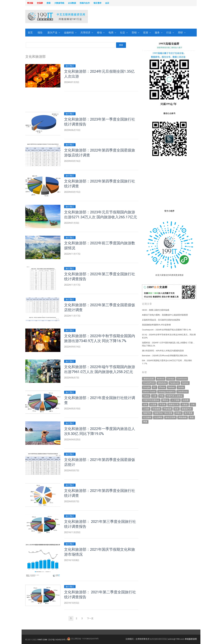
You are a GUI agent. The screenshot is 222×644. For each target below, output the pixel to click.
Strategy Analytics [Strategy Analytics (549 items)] (166, 392)
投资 (146, 33)
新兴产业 (52, 33)
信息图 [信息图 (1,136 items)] (186, 400)
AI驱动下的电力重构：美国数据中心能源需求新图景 (165, 315)
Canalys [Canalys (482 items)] (171, 379)
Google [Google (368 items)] (147, 387)
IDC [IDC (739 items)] (154, 387)
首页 (30, 33)
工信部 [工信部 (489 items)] (146, 409)
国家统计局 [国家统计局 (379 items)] (174, 405)
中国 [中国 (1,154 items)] (161, 396)
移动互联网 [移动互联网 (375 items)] (170, 417)
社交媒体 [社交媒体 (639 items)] (147, 417)
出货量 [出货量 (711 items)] (153, 405)
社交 (123, 33)
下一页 (90, 618)
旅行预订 (70, 66)
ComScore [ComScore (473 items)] (182, 379)
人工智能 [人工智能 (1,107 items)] (175, 400)
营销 (134, 33)
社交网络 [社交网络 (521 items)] (158, 417)
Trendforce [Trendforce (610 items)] (183, 392)
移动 (99, 33)
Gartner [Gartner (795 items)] (185, 383)
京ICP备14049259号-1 (58, 640)
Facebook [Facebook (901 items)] (174, 383)
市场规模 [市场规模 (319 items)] (156, 409)
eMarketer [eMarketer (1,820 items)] (162, 383)
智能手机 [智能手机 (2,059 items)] (147, 413)
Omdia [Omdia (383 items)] (181, 387)
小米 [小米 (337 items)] (193, 405)
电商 (111, 33)
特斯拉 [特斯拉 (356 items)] (178, 413)
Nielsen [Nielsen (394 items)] (172, 387)
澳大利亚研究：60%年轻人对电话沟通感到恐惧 (163, 351)
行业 (169, 33)
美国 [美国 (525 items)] (192, 417)
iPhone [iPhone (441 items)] (162, 387)
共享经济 (85, 33)
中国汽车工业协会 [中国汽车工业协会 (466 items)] (175, 396)
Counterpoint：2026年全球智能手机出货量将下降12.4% (167, 330)
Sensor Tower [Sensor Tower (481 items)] (149, 392)
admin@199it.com (176, 639)
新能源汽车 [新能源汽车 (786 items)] (187, 409)
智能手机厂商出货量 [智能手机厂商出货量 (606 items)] (163, 413)
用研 (180, 33)
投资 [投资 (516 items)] (177, 409)
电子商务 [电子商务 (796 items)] (189, 413)
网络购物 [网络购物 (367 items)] (183, 417)
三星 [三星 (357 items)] (154, 396)
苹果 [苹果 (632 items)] (145, 422)
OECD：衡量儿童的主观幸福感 (156, 310)
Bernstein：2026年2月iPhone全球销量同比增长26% (165, 356)
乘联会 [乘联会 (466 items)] (165, 400)
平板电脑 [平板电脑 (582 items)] (167, 409)
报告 (40, 33)
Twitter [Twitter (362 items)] (146, 396)
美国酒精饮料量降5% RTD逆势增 (156, 325)
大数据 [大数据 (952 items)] (185, 405)
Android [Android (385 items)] (161, 379)
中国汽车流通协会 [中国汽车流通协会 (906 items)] (151, 400)
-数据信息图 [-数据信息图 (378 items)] (149, 379)
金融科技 (69, 33)
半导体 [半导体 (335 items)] (162, 405)
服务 (157, 33)
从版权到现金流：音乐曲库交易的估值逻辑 (161, 320)
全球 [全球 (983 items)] (145, 405)
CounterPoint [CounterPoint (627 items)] (149, 383)
